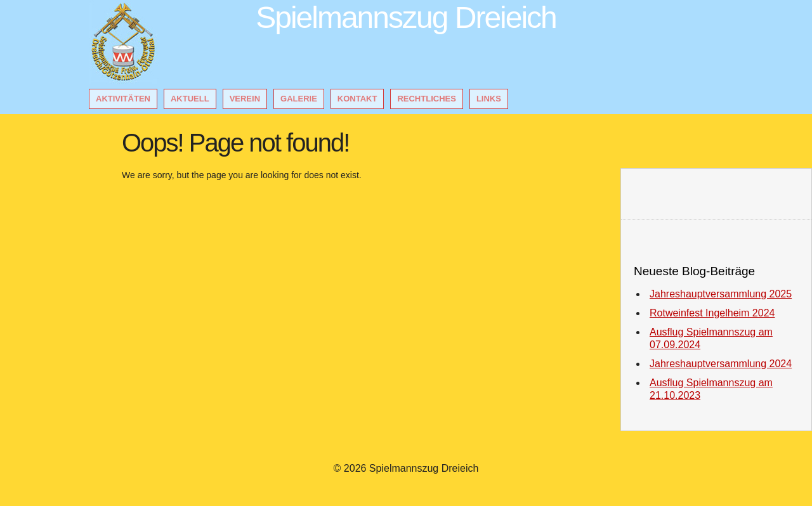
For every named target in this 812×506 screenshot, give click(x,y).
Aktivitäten (123, 99)
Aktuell (190, 99)
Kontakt (357, 99)
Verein (245, 99)
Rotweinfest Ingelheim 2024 (712, 313)
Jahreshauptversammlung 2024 (721, 364)
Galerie (299, 99)
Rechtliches (426, 99)
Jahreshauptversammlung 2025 (721, 294)
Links (489, 99)
